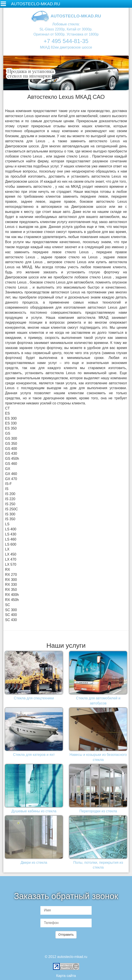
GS (8, 433)
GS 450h (12, 459)
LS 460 (11, 539)
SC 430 (11, 620)
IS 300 (10, 514)
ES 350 (11, 428)
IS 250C (11, 509)
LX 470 (11, 559)
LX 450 (11, 554)
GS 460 (11, 464)
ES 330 (11, 423)
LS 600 (11, 544)
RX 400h (12, 595)
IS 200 (10, 494)
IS (7, 489)
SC (8, 605)
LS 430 (11, 534)
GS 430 (11, 453)
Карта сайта (66, 976)
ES (7, 413)
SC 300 (11, 610)
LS (7, 524)
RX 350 (11, 590)
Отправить (66, 935)
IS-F (8, 484)
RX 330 (11, 585)
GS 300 (11, 438)
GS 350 (11, 444)
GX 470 (11, 479)
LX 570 (11, 564)
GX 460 (11, 474)
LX (7, 549)
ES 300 (11, 418)
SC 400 (11, 615)
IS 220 (10, 499)
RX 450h (12, 600)
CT (7, 408)
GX (8, 469)
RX (8, 570)
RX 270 (11, 575)
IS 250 (10, 504)
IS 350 (10, 519)
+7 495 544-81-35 (66, 41)
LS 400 (11, 529)
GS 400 (11, 449)
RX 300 (11, 580)
